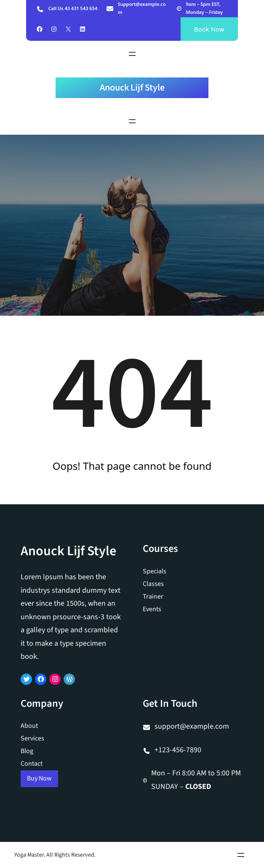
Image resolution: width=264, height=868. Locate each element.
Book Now (209, 29)
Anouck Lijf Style (132, 88)
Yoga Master (29, 855)
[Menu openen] (132, 54)
